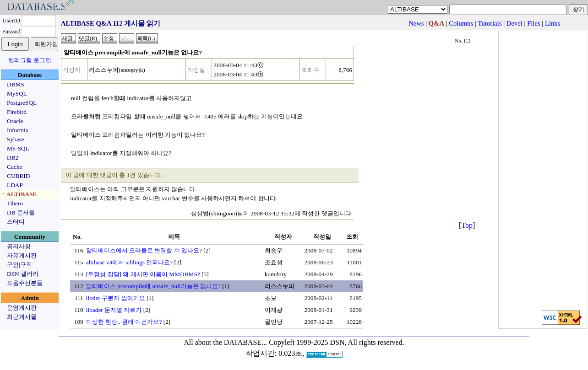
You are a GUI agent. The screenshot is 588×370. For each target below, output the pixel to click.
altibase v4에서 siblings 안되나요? (129, 262)
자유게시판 (22, 255)
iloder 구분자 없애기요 (116, 298)
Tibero (15, 203)
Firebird (17, 112)
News (416, 23)
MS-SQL (18, 148)
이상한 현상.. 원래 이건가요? (124, 322)
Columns (461, 23)
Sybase (16, 139)
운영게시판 (22, 308)
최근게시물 (22, 317)
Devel (514, 23)
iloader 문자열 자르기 (114, 310)
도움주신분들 (25, 283)
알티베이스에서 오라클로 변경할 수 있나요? (144, 250)
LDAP (15, 185)
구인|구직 (19, 265)
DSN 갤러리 (23, 274)
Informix (18, 130)
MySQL (17, 94)
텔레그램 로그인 (30, 60)
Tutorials (490, 23)
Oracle (15, 121)
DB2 (13, 158)
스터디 (16, 222)
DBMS (16, 84)
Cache (14, 167)
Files (534, 23)
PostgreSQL (22, 103)
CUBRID (18, 176)
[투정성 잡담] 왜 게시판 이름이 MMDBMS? (143, 274)
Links (553, 23)
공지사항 (19, 246)
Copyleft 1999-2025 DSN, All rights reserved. (337, 342)
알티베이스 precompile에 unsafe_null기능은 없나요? (153, 286)
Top (467, 225)
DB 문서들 (21, 212)
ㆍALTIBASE (19, 194)
